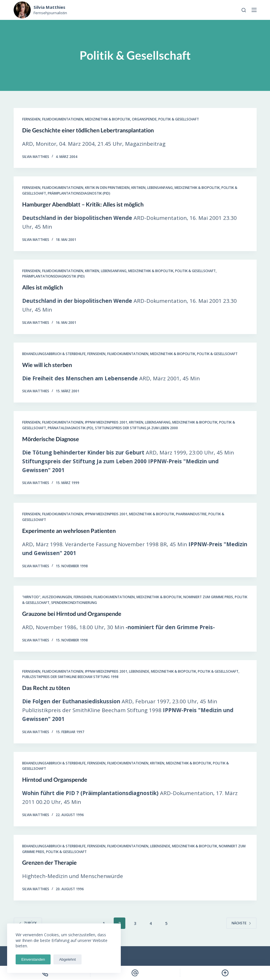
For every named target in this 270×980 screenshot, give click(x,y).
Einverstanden (33, 959)
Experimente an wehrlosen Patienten (69, 531)
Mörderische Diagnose (51, 439)
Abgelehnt (67, 959)
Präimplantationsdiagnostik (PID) (79, 193)
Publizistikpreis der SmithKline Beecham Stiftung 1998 (70, 677)
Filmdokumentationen (63, 119)
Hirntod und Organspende (55, 779)
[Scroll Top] (225, 973)
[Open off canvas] (254, 10)
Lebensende (139, 671)
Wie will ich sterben (47, 365)
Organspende (144, 119)
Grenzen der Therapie (49, 862)
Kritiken (138, 188)
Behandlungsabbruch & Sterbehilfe (54, 354)
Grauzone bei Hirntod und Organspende (72, 614)
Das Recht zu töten (46, 688)
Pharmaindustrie (191, 514)
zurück (28, 923)
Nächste (241, 923)
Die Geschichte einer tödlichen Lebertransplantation (88, 130)
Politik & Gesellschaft (179, 119)
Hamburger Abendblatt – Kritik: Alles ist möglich (83, 204)
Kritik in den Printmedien (107, 188)
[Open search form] (244, 10)
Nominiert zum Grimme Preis (208, 597)
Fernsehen (31, 119)
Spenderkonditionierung (74, 603)
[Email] (135, 973)
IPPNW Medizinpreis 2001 (106, 422)
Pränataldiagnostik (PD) (70, 428)
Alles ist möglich (42, 287)
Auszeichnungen (57, 597)
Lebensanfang (160, 188)
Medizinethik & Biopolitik (108, 119)
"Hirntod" (31, 597)
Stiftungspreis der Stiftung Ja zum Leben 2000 (136, 428)
